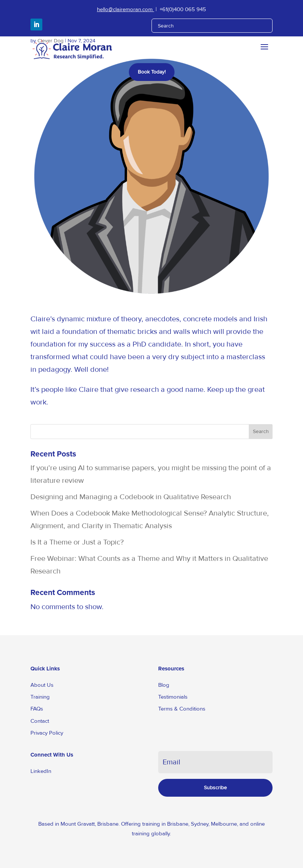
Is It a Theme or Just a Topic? (77, 542)
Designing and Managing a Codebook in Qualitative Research (131, 497)
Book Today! (152, 72)
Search (261, 431)
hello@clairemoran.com (126, 9)
